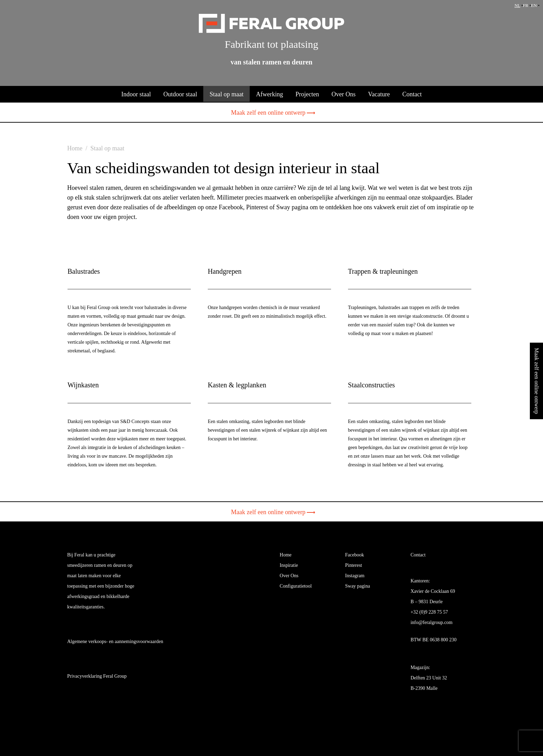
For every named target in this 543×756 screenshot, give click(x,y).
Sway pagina (358, 586)
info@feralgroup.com (431, 622)
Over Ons (344, 94)
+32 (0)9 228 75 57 (429, 612)
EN (534, 6)
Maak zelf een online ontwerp (271, 113)
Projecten (307, 94)
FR (526, 6)
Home (286, 555)
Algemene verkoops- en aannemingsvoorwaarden (115, 641)
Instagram (355, 576)
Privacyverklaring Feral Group (97, 676)
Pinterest (354, 565)
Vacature (379, 94)
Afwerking (269, 94)
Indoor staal (136, 94)
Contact (412, 94)
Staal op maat (226, 94)
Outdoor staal (180, 94)
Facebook (355, 555)
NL (518, 6)
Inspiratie (289, 565)
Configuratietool (296, 586)
